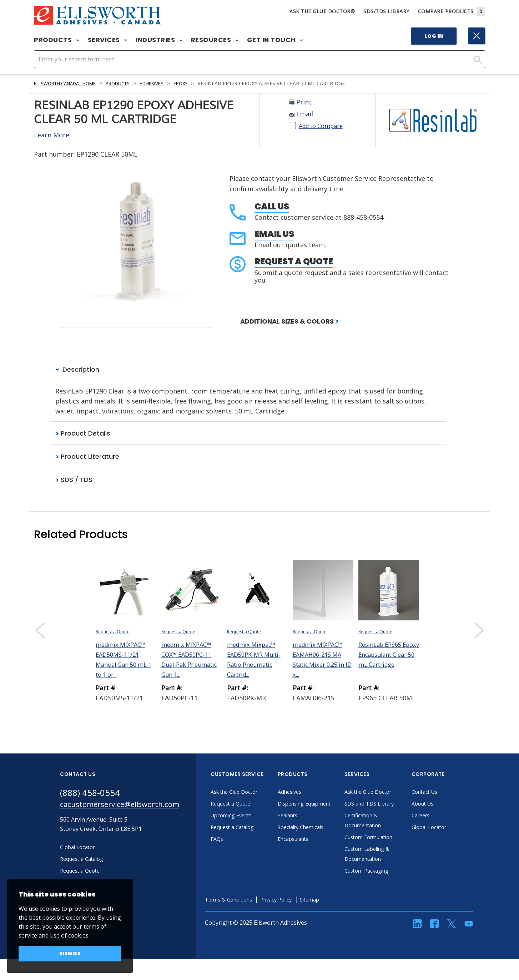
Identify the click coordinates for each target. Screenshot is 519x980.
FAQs (236, 840)
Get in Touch (275, 40)
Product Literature (87, 457)
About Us (442, 804)
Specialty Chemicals (322, 838)
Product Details (83, 434)
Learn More (52, 135)
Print (300, 102)
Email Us (274, 234)
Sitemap (339, 910)
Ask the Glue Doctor (256, 793)
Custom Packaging (388, 882)
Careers (440, 816)
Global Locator (449, 828)
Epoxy (198, 83)
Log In (434, 36)
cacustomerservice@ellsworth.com (129, 806)
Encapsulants (314, 850)
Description (77, 370)
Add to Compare (324, 126)
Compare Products (452, 11)
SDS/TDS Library (386, 11)
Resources (215, 40)
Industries (159, 40)
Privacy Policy (302, 910)
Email (301, 114)
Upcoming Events (252, 816)
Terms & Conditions (250, 910)
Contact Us (444, 793)
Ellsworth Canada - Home (70, 83)
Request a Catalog (253, 828)
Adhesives (167, 83)
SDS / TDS (74, 481)
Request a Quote (294, 261)
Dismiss (70, 953)
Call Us (272, 206)
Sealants (307, 826)
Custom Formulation (390, 848)
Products (57, 40)
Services (108, 40)
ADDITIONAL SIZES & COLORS (289, 321)
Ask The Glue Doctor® (322, 11)
